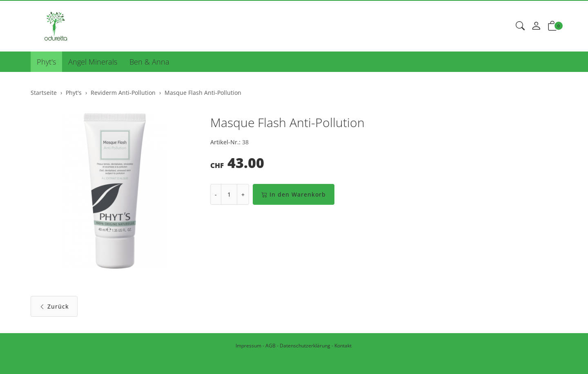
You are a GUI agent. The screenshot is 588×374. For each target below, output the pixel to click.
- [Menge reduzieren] (216, 194)
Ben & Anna (149, 62)
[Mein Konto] (536, 26)
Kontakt (343, 346)
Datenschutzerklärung (305, 346)
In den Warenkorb (294, 194)
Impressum (248, 346)
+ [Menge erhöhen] (243, 194)
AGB (271, 346)
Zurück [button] (54, 306)
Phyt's (46, 62)
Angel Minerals (93, 62)
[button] (520, 26)
